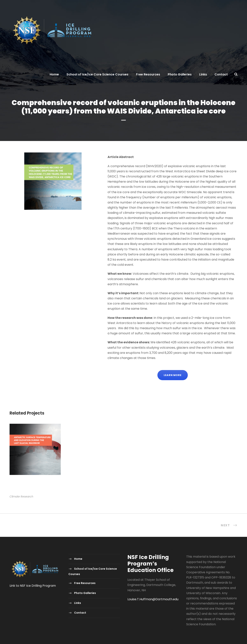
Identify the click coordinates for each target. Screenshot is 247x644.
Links (203, 74)
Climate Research (21, 497)
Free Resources (148, 74)
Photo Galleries (180, 74)
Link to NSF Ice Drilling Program (33, 586)
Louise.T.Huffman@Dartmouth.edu (153, 599)
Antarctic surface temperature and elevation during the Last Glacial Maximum (34, 487)
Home (54, 74)
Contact (221, 74)
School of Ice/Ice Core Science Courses (97, 74)
